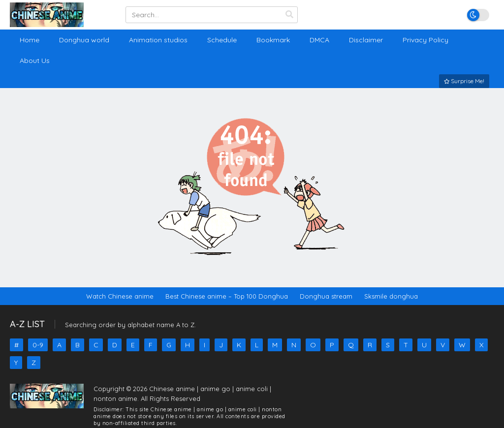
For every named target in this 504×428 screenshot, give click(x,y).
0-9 (38, 345)
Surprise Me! (464, 81)
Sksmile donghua (391, 296)
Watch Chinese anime (120, 296)
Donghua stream (326, 296)
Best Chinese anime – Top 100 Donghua (227, 296)
